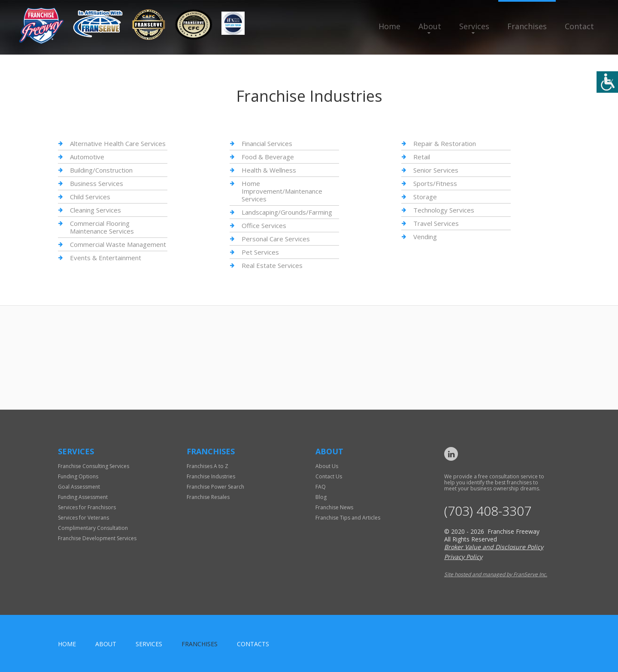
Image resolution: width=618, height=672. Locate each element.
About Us (327, 466)
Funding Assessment (83, 497)
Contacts (253, 644)
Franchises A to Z (208, 466)
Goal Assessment (79, 487)
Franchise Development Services (97, 538)
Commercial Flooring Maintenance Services (102, 227)
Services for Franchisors (87, 507)
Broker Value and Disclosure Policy (494, 547)
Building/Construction (101, 170)
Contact (579, 26)
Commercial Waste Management (118, 244)
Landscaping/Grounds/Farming (287, 212)
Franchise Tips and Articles (348, 518)
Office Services (264, 225)
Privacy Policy (463, 557)
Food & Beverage (268, 157)
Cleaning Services (95, 210)
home (67, 644)
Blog (321, 497)
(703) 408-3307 (488, 511)
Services (474, 26)
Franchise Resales (208, 497)
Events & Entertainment (106, 258)
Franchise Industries (211, 476)
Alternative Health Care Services (118, 144)
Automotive (87, 157)
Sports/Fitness (435, 183)
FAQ (321, 487)
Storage (425, 197)
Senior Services (436, 170)
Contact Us (329, 476)
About (430, 26)
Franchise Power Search (215, 487)
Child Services (90, 197)
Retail (422, 157)
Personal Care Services (276, 239)
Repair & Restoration (445, 144)
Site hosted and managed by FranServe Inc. (496, 574)
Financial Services (267, 144)
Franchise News (334, 507)
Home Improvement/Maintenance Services (282, 191)
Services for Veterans (83, 518)
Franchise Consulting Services (94, 466)
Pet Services (260, 252)
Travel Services (436, 223)
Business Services (97, 183)
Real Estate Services (272, 265)
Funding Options (78, 476)
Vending (425, 237)
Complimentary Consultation (93, 528)
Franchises (527, 26)
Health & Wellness (269, 170)
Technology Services (444, 210)
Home (389, 26)
